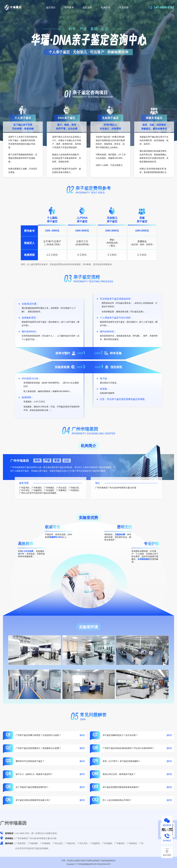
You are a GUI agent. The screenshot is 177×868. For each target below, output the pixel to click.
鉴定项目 (51, 7)
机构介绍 (106, 7)
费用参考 (69, 7)
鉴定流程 (87, 7)
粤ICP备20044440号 (102, 864)
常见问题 (124, 7)
